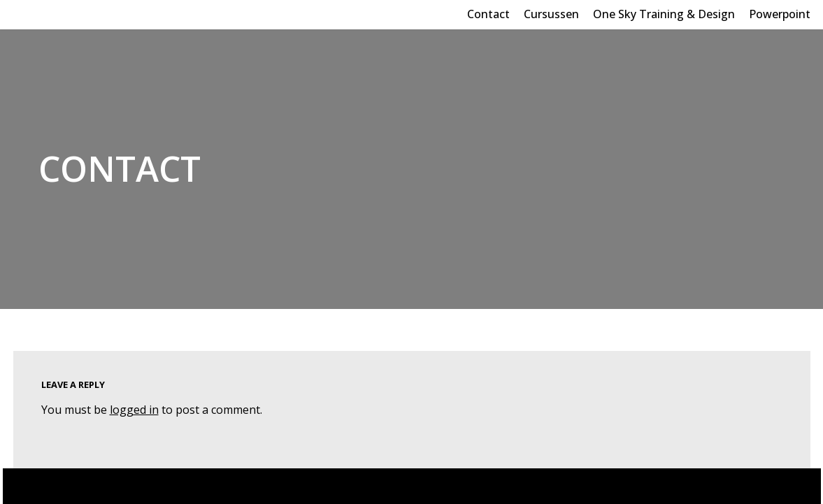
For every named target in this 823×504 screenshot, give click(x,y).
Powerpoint (780, 14)
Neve (27, 486)
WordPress (146, 486)
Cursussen (551, 14)
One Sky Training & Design (664, 14)
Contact (488, 14)
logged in (134, 410)
